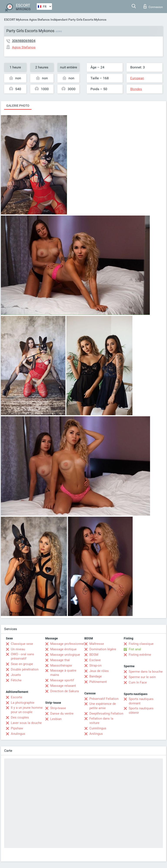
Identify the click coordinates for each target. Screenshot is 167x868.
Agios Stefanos (39, 20)
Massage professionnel (67, 644)
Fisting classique (141, 644)
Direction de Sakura (64, 691)
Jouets (16, 675)
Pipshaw (17, 728)
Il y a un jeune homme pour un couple (27, 710)
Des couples (20, 717)
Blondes (136, 89)
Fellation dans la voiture (101, 721)
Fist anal (135, 649)
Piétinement (98, 682)
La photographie (23, 703)
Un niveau (18, 649)
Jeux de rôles (99, 671)
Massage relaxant (63, 686)
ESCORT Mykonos (16, 20)
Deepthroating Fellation (106, 714)
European (137, 78)
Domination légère (103, 649)
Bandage (96, 676)
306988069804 (24, 41)
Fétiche (16, 680)
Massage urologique (65, 655)
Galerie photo (18, 106)
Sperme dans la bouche (146, 672)
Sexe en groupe (22, 664)
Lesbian (56, 719)
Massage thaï (60, 660)
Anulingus (18, 734)
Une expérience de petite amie (103, 706)
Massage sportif (62, 680)
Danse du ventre (62, 714)
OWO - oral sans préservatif (23, 656)
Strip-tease (58, 708)
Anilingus (96, 734)
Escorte (17, 697)
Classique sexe (22, 644)
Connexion (153, 6)
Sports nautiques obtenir (141, 710)
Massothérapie (61, 666)
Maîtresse (97, 644)
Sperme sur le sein (142, 677)
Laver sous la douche (26, 723)
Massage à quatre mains (63, 673)
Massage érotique (63, 649)
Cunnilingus (98, 728)
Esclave (95, 660)
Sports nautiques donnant (141, 701)
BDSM (94, 655)
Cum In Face (138, 682)
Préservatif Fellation (104, 699)
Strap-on (95, 666)
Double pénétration (25, 669)
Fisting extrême (140, 655)
